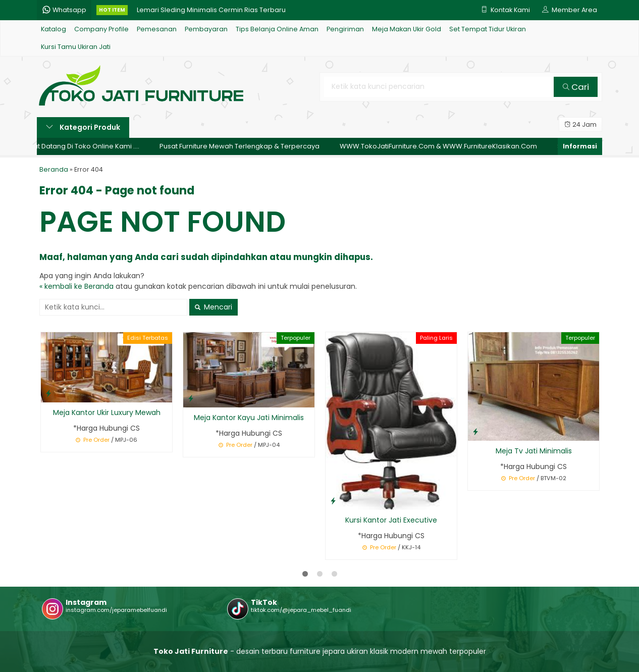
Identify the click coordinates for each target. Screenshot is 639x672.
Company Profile (101, 29)
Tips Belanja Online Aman (277, 29)
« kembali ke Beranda (76, 286)
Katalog (54, 29)
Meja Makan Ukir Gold (407, 29)
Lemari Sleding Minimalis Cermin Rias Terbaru (211, 10)
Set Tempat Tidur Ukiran (488, 29)
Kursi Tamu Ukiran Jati (76, 47)
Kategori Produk (83, 127)
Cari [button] (576, 87)
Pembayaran (206, 29)
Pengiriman (345, 29)
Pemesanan (157, 29)
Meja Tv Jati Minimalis (534, 451)
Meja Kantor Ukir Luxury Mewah (107, 412)
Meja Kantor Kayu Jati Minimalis (249, 418)
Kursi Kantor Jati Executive (391, 520)
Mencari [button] (214, 307)
